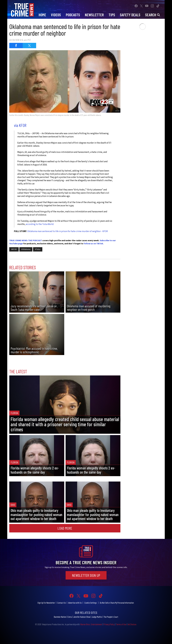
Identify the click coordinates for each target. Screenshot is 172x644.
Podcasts (73, 15)
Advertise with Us (75, 603)
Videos (56, 15)
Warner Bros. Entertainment (91, 624)
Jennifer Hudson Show (82, 617)
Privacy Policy (109, 624)
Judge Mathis (97, 617)
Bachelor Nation (60, 617)
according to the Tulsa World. (40, 224)
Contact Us (62, 603)
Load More (65, 528)
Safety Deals (130, 15)
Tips (112, 15)
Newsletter (94, 15)
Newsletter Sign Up (86, 575)
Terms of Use (121, 624)
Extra (70, 617)
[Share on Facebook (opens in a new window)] (16, 46)
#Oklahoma (26, 249)
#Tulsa (38, 249)
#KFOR (14, 249)
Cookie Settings (91, 603)
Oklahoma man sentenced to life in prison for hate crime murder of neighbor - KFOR (68, 231)
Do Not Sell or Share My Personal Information (117, 603)
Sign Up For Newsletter (46, 603)
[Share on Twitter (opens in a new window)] (29, 46)
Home (42, 15)
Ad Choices (132, 624)
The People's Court (111, 617)
